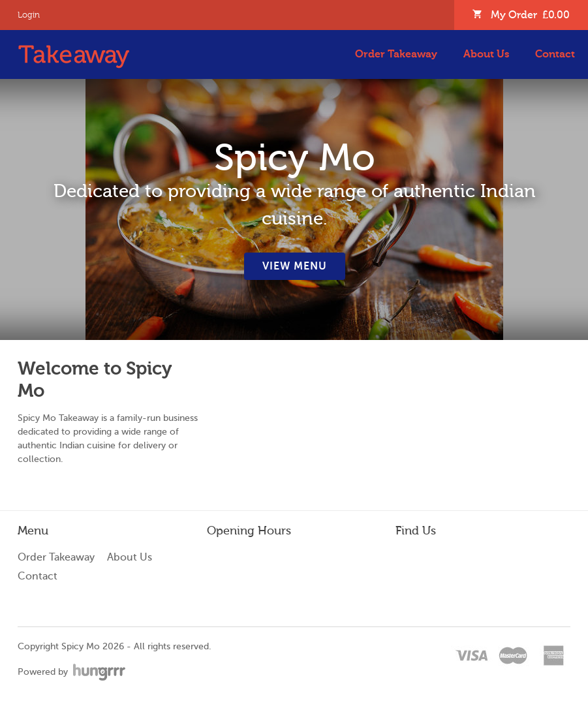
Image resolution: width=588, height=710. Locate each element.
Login (29, 15)
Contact (555, 54)
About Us (486, 54)
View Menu (295, 266)
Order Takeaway (396, 54)
